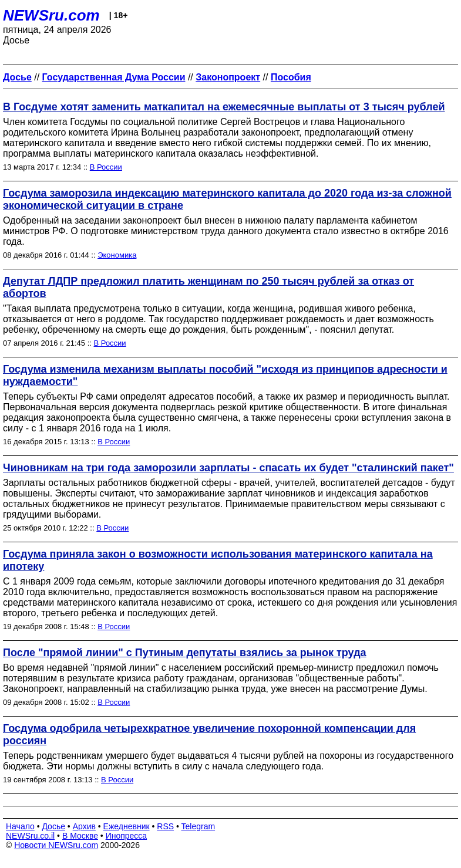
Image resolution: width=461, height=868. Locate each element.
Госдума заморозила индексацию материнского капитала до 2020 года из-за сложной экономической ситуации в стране (227, 199)
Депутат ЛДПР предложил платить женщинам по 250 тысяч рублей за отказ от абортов (208, 287)
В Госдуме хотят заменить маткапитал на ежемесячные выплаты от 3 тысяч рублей (224, 107)
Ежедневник (127, 826)
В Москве (80, 836)
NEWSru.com (51, 15)
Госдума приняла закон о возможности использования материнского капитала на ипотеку (218, 560)
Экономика (117, 255)
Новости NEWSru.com (56, 845)
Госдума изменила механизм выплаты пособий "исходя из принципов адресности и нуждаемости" (225, 375)
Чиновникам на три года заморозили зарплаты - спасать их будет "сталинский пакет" (228, 468)
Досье (53, 826)
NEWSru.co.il (30, 836)
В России (106, 167)
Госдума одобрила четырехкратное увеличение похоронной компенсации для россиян (209, 734)
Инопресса (127, 836)
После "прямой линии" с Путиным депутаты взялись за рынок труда (185, 653)
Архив (84, 826)
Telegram (198, 826)
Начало (20, 826)
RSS (165, 826)
